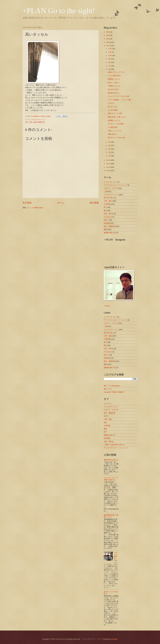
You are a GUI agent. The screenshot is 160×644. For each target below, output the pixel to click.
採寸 (105, 207)
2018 (108, 42)
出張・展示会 (109, 214)
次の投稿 (27, 203)
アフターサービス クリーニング (115, 185)
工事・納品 (108, 201)
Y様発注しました (114, 86)
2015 (108, 164)
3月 (110, 149)
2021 (108, 32)
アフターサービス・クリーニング (116, 448)
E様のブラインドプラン (116, 72)
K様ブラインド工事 (115, 113)
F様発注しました (114, 79)
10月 (110, 56)
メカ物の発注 (113, 127)
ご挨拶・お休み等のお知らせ (114, 445)
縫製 (105, 229)
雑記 (105, 210)
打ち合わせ (108, 217)
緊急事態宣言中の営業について (111, 516)
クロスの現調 (113, 110)
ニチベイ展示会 (116, 555)
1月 (110, 156)
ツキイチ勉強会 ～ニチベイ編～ (120, 100)
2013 (108, 170)
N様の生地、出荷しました (117, 117)
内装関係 (107, 223)
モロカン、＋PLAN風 (116, 124)
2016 (108, 160)
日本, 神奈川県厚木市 (37, 122)
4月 (110, 145)
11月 (110, 52)
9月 (110, 59)
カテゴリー (108, 403)
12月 (110, 49)
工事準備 (107, 204)
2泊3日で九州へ (113, 89)
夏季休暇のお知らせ (111, 460)
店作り (106, 220)
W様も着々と (113, 134)
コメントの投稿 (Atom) (35, 208)
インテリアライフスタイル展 (118, 96)
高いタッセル (113, 107)
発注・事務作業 (109, 226)
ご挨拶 (106, 191)
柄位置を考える (113, 93)
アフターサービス (110, 182)
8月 (110, 62)
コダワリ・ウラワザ (111, 188)
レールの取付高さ (114, 76)
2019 (108, 39)
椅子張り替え (109, 198)
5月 (110, 142)
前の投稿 (94, 203)
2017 (108, 46)
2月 (110, 152)
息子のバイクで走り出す (117, 138)
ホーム (61, 203)
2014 (108, 167)
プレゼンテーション (38, 120)
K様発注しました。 (115, 120)
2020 (108, 35)
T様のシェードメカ (115, 131)
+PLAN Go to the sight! (59, 11)
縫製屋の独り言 (109, 233)
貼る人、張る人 (113, 83)
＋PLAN (107, 306)
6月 (110, 69)
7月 (110, 66)
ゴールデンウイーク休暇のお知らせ (111, 479)
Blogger (115, 639)
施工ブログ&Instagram (112, 386)
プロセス (111, 103)
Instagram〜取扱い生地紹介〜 (115, 392)
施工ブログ (108, 389)
